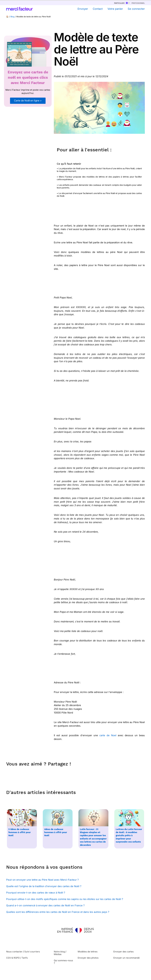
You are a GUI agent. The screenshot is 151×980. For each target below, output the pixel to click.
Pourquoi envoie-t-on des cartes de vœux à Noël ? (36, 893)
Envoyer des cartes (123, 952)
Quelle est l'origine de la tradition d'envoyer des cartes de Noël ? (44, 886)
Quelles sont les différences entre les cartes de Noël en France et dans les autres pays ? (58, 912)
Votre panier (115, 9)
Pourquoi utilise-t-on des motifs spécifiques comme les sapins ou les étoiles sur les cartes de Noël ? (65, 899)
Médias (58, 954)
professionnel (135, 3)
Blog (12, 17)
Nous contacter (14, 952)
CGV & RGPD (13, 958)
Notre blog (59, 952)
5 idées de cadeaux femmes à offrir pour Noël (20, 832)
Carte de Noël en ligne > (28, 101)
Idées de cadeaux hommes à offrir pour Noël (56, 832)
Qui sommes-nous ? (63, 962)
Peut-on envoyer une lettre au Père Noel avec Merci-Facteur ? (42, 880)
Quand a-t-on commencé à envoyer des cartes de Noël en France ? (45, 905)
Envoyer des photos (88, 958)
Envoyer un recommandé (127, 958)
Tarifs (25, 958)
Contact (98, 9)
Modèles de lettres (88, 952)
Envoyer (83, 9)
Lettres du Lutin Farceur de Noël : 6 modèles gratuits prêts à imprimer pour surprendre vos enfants (129, 836)
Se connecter (136, 9)
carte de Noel (108, 735)
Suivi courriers (32, 952)
